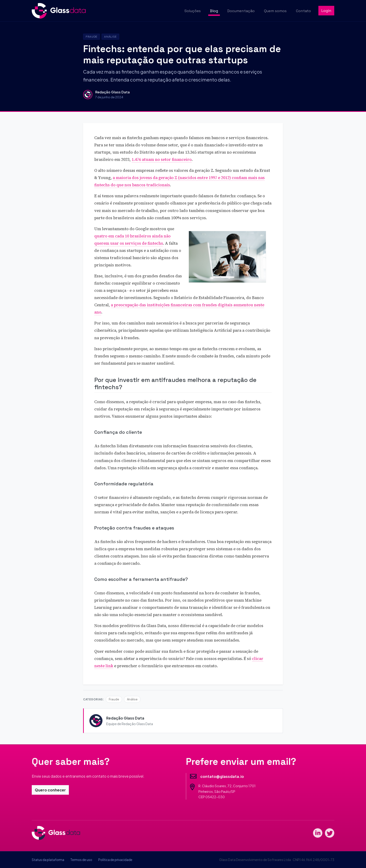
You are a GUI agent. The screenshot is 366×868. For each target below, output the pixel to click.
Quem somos (275, 11)
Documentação (241, 11)
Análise (110, 37)
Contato (303, 11)
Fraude (91, 37)
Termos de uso (81, 860)
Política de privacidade (115, 860)
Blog (214, 11)
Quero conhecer (50, 790)
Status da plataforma (48, 860)
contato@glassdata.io (222, 776)
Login (326, 11)
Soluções (193, 11)
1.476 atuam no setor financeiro (162, 160)
